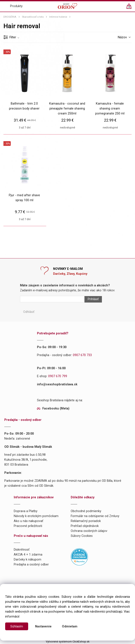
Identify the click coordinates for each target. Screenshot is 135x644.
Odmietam (70, 626)
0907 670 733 (82, 355)
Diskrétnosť (22, 550)
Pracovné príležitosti (28, 526)
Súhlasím (17, 626)
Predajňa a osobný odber (31, 564)
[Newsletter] (52, 299)
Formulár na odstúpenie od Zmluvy (95, 516)
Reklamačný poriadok (86, 521)
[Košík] (131, 8)
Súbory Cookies (82, 536)
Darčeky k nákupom (28, 560)
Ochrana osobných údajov (89, 531)
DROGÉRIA (10, 17)
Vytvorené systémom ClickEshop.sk (68, 642)
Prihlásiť (93, 299)
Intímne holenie (58, 17)
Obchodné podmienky (86, 511)
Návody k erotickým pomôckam (36, 516)
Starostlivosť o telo (33, 17)
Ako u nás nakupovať (28, 521)
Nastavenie (43, 626)
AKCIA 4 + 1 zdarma (28, 555)
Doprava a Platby (26, 511)
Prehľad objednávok (85, 526)
